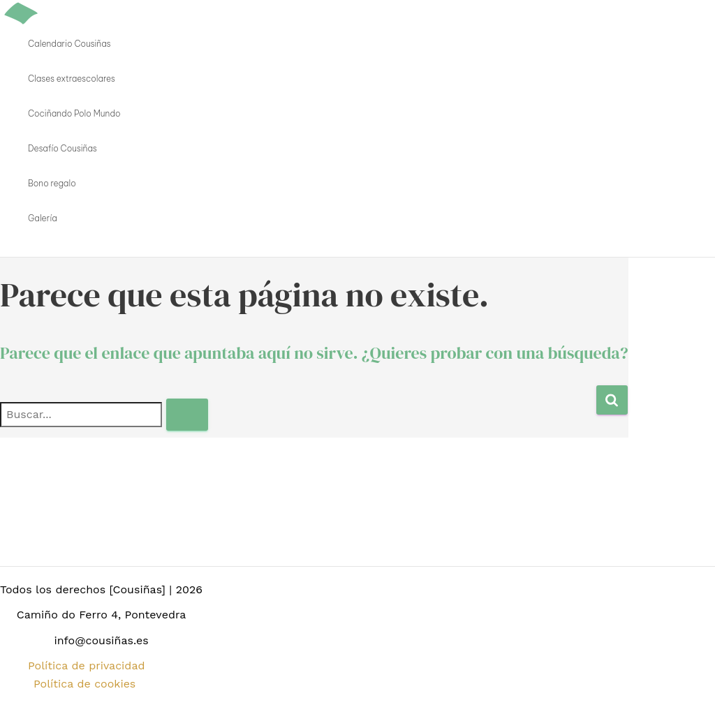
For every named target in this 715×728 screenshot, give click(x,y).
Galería (43, 218)
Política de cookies (84, 684)
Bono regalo (52, 183)
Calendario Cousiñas (69, 44)
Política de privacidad (86, 666)
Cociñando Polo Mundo (74, 113)
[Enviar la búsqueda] (187, 415)
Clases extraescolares (72, 79)
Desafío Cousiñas (62, 148)
